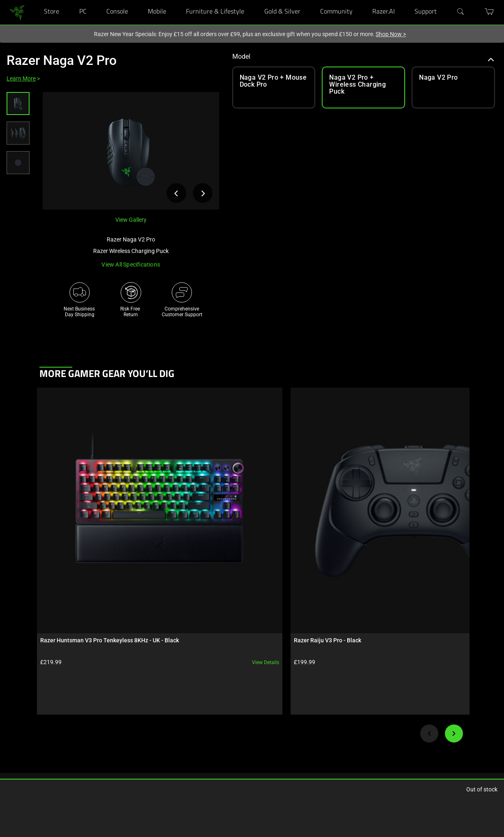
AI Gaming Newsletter (250, 760)
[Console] (126, 0)
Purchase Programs (28, 735)
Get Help (162, 698)
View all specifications (131, 264)
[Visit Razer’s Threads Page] (305, 727)
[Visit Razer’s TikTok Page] (305, 768)
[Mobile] (164, 0)
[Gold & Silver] (299, 0)
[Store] (57, 0)
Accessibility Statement (179, 772)
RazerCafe (17, 711)
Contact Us (238, 747)
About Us (236, 698)
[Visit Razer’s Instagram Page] (305, 714)
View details (100, 494)
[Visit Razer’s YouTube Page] (305, 754)
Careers (235, 711)
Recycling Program (174, 760)
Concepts (90, 723)
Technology (92, 698)
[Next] (454, 565)
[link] (17, 12)
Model (363, 56)
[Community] (351, 0)
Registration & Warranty (179, 711)
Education (17, 760)
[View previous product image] (176, 193)
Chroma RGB (93, 711)
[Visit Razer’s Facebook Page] (305, 700)
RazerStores (19, 698)
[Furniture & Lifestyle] (242, 0)
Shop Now (391, 34)
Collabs (88, 747)
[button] (18, 103)
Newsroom (238, 723)
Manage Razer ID (171, 735)
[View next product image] (203, 193)
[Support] (435, 0)
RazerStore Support (174, 723)
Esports (88, 735)
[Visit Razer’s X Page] (305, 741)
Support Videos (170, 747)
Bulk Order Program (27, 747)
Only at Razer (20, 772)
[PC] (85, 0)
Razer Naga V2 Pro (62, 60)
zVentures (237, 735)
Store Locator (21, 723)
